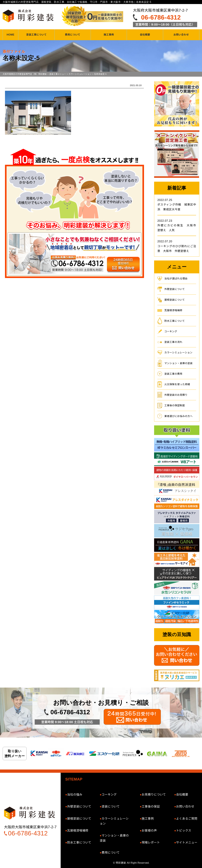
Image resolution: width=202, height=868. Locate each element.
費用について (73, 35)
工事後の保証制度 (175, 405)
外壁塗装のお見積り (176, 395)
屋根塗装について (175, 300)
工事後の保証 (151, 806)
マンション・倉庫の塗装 (179, 363)
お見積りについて (154, 795)
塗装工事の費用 (173, 374)
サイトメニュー (187, 842)
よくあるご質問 (187, 819)
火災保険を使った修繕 (177, 384)
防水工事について (175, 321)
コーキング (171, 331)
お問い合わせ (181, 35)
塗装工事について (36, 35)
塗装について (111, 806)
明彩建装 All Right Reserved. (133, 863)
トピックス (184, 831)
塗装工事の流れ (173, 342)
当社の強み (75, 795)
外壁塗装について (175, 289)
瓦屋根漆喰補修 (173, 310)
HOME (11, 35)
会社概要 (145, 35)
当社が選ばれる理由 (176, 279)
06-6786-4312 (161, 17)
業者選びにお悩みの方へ (179, 416)
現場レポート (151, 842)
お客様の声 (149, 831)
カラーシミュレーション (178, 353)
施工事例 (109, 35)
